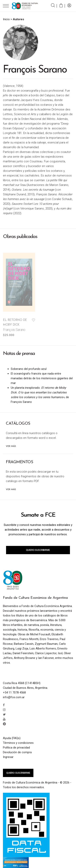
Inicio (6, 19)
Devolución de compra (17, 752)
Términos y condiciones (18, 743)
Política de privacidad (16, 748)
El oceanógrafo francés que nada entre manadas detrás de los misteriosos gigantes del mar (42, 378)
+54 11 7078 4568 (14, 693)
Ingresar (8, 757)
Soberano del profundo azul (29, 369)
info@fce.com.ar (14, 697)
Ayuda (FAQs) (12, 738)
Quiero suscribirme (38, 550)
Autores (18, 19)
